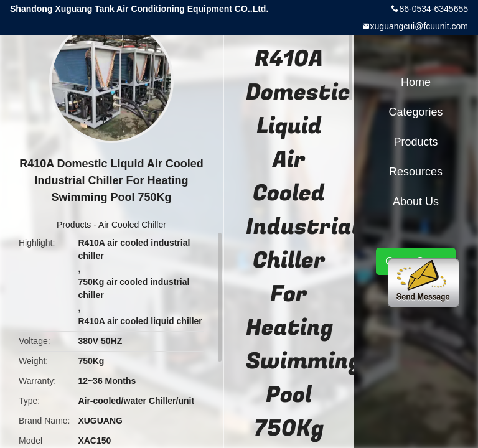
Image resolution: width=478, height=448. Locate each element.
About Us (416, 202)
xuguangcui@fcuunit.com (419, 26)
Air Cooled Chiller (132, 225)
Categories (415, 112)
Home (416, 82)
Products (74, 225)
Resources (416, 172)
